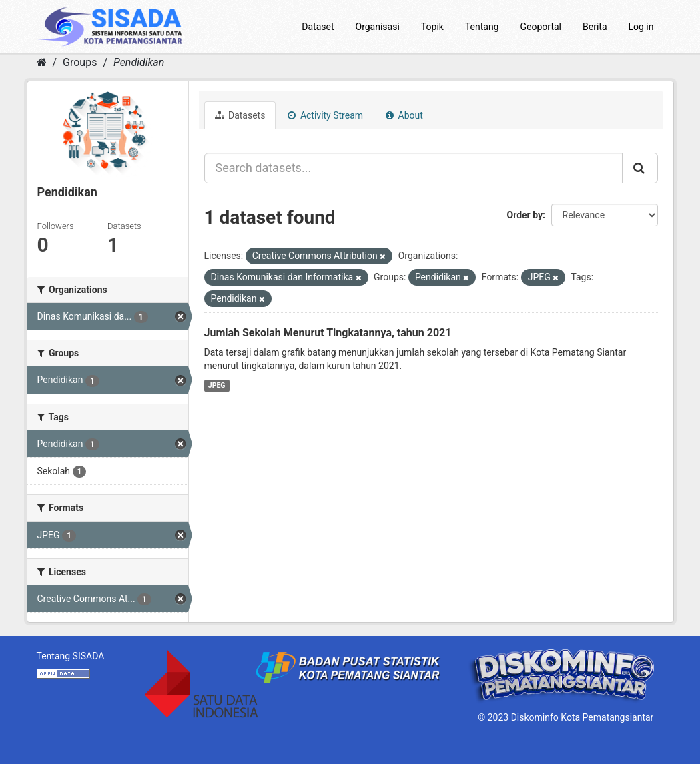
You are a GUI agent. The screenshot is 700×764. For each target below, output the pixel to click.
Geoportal (541, 27)
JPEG (217, 385)
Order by (525, 215)
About (404, 115)
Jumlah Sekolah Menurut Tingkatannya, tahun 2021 (328, 333)
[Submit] (640, 168)
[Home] (42, 62)
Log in (641, 27)
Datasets (240, 115)
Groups (80, 62)
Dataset (318, 27)
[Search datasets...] (413, 168)
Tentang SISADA (71, 656)
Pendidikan (139, 62)
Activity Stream (325, 115)
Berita (595, 27)
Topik (432, 27)
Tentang (482, 27)
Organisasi (378, 27)
